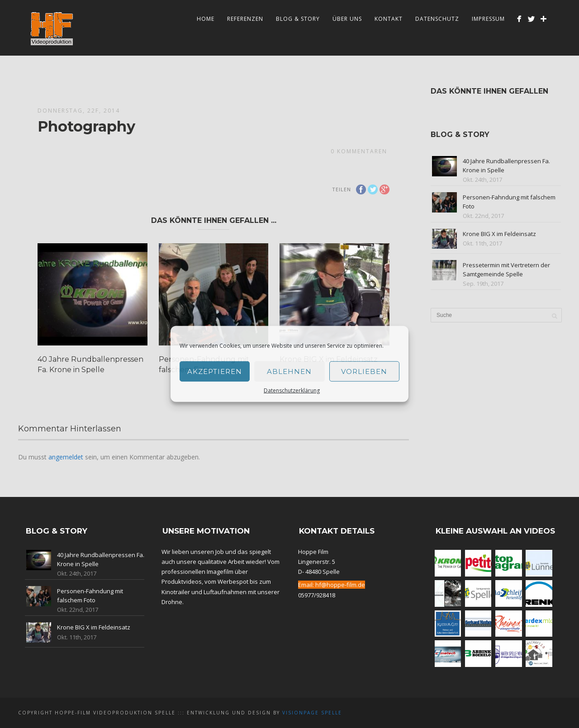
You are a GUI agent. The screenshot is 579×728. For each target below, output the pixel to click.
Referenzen (245, 19)
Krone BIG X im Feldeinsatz (499, 234)
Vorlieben (364, 371)
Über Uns (347, 19)
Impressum (488, 19)
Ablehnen (289, 371)
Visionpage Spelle (312, 713)
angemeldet (66, 457)
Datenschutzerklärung (292, 390)
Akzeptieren (215, 371)
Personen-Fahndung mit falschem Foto (90, 596)
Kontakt (389, 19)
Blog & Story (298, 19)
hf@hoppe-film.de (340, 585)
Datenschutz (437, 19)
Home (206, 19)
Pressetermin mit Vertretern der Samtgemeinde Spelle (506, 269)
